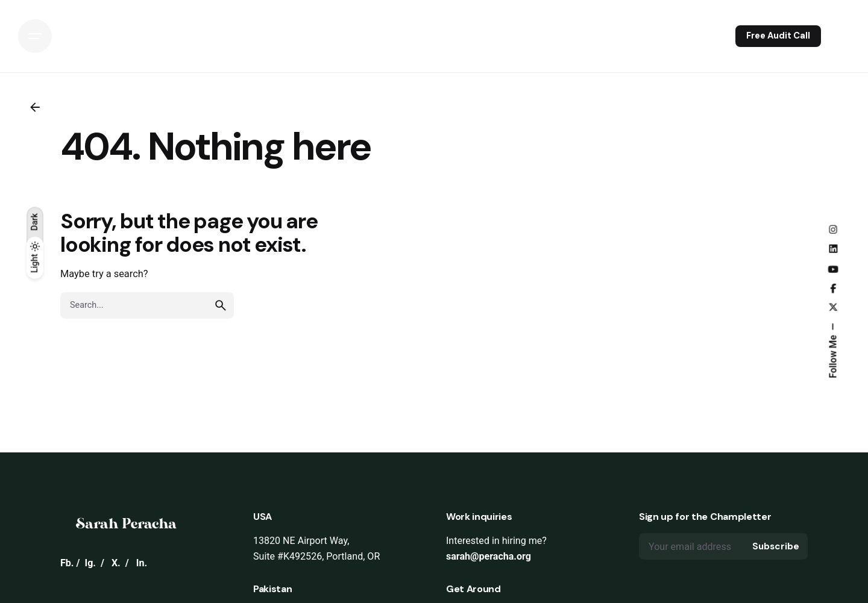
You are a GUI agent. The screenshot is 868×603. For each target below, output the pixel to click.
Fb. (67, 563)
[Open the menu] (35, 36)
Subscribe (776, 546)
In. (142, 563)
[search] (221, 305)
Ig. (90, 563)
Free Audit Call (778, 36)
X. (116, 563)
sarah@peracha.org (489, 556)
